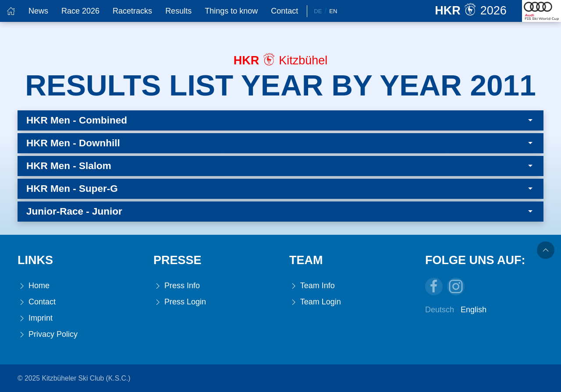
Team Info (312, 286)
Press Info (177, 286)
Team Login (315, 302)
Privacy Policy (48, 334)
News (38, 11)
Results (178, 11)
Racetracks (132, 11)
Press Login (180, 302)
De (318, 11)
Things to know (231, 11)
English (474, 310)
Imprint (35, 318)
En (333, 11)
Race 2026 (80, 11)
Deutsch (440, 310)
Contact (284, 11)
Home (34, 286)
